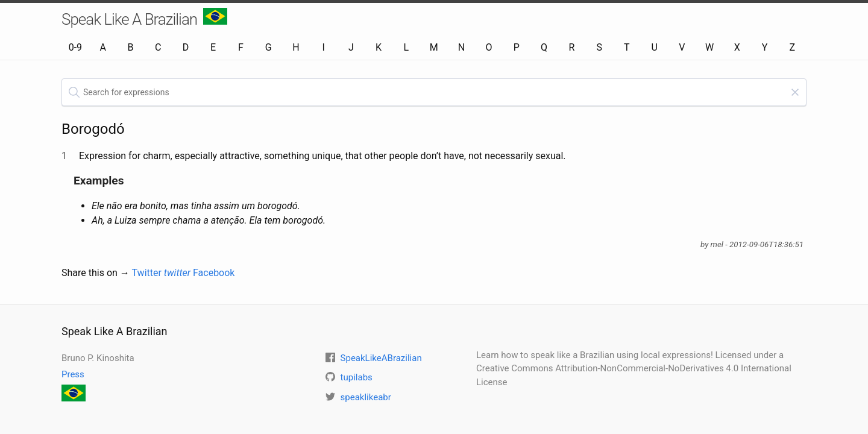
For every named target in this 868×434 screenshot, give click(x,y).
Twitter (162, 273)
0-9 (75, 47)
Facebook (214, 273)
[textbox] (434, 92)
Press (73, 374)
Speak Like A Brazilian (144, 18)
